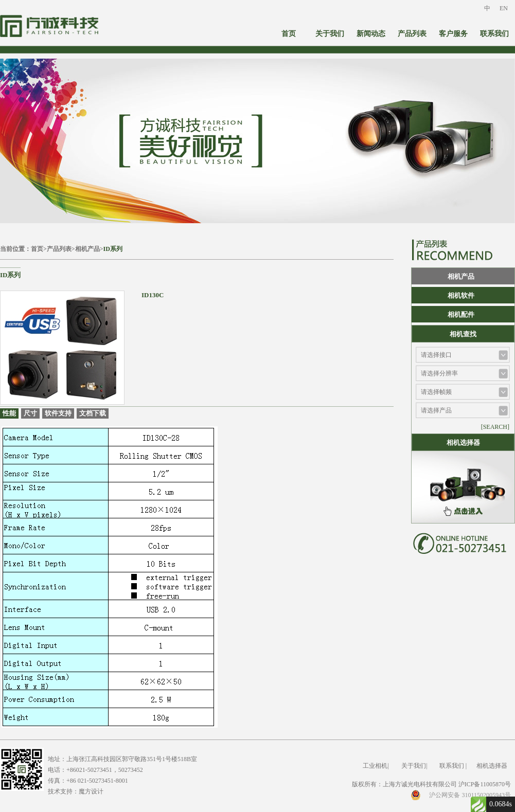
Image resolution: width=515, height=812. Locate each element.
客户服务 (453, 34)
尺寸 (30, 413)
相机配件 (461, 314)
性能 (9, 413)
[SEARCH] (495, 427)
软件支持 (58, 413)
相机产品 (87, 249)
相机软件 (461, 295)
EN (504, 8)
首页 (289, 34)
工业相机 (375, 766)
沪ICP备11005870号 (485, 784)
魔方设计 (91, 791)
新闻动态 (371, 34)
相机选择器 (492, 766)
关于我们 (330, 34)
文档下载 (93, 413)
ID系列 (113, 249)
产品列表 (412, 34)
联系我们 (494, 34)
